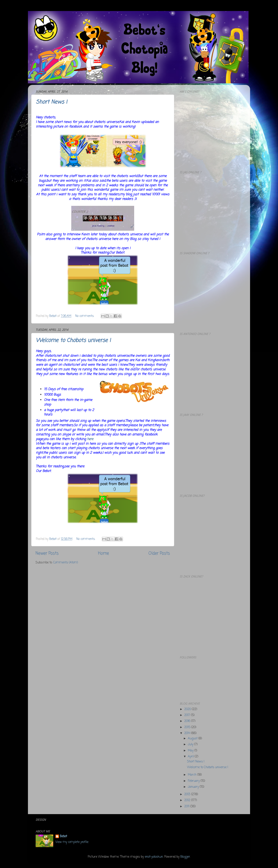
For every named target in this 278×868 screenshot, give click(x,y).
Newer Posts (47, 554)
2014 (188, 733)
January (194, 787)
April (191, 757)
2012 (188, 800)
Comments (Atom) (66, 563)
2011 (187, 807)
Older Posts (159, 554)
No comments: (85, 316)
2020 (188, 709)
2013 (188, 794)
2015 (188, 727)
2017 (188, 715)
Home (103, 554)
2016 (188, 721)
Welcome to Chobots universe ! (73, 341)
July (191, 745)
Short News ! (51, 102)
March (193, 775)
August (193, 739)
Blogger (185, 857)
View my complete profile (72, 842)
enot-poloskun (154, 857)
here (90, 439)
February (194, 781)
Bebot (63, 837)
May (191, 751)
